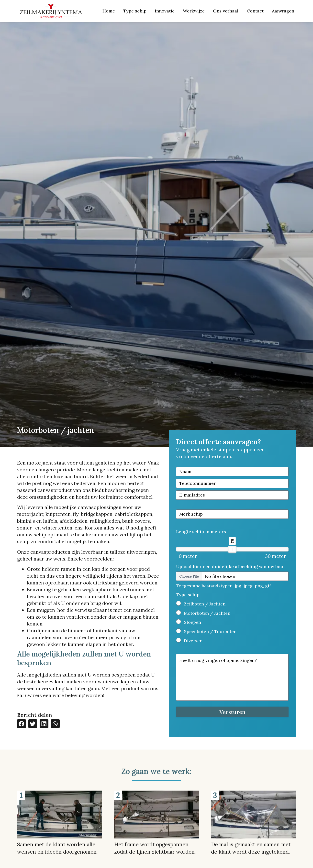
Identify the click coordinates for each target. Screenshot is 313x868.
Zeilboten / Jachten (205, 604)
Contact (255, 11)
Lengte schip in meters (201, 532)
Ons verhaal (226, 11)
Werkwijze (194, 11)
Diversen (193, 641)
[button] (22, 724)
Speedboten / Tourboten (210, 631)
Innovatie (165, 11)
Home (109, 11)
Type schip (135, 11)
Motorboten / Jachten (207, 613)
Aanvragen (283, 11)
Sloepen (192, 622)
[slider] (232, 549)
